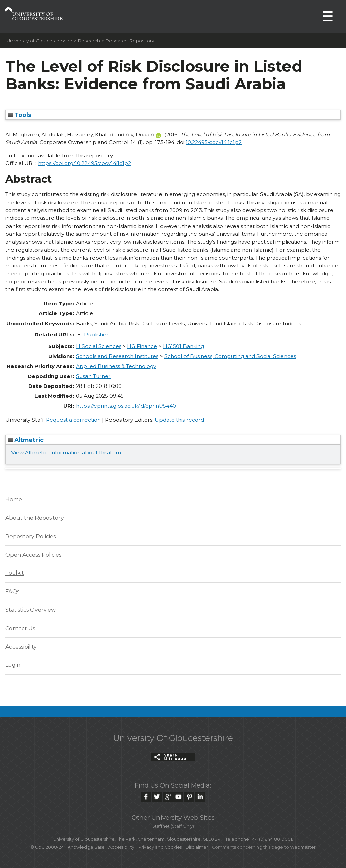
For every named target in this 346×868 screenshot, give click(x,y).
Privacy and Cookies (160, 847)
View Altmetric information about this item (66, 453)
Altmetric (26, 440)
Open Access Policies (33, 555)
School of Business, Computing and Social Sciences (230, 356)
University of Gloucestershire (40, 41)
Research (89, 41)
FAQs (12, 592)
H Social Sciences (99, 346)
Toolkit (15, 573)
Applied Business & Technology (116, 366)
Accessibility (21, 647)
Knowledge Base (86, 847)
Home (14, 500)
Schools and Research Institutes (117, 356)
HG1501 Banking (183, 346)
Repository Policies (31, 536)
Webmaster (303, 847)
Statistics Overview (31, 610)
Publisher (96, 335)
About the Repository (35, 518)
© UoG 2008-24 (47, 847)
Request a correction (73, 420)
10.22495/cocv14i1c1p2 (214, 142)
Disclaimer (197, 847)
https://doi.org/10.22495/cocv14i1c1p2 (84, 163)
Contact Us (20, 628)
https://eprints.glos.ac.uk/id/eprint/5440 (126, 406)
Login (13, 665)
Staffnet (161, 826)
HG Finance (142, 346)
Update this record (179, 420)
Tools (20, 115)
